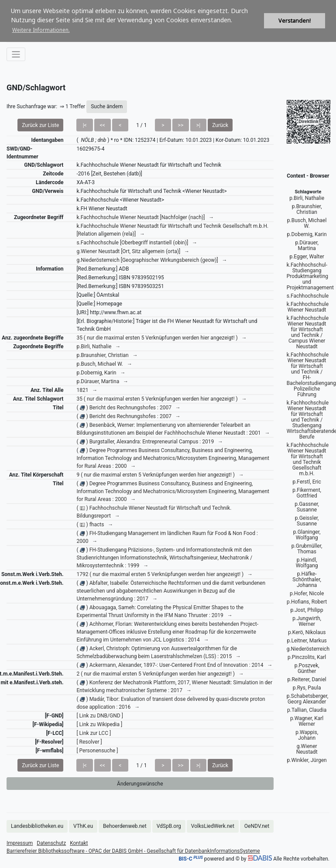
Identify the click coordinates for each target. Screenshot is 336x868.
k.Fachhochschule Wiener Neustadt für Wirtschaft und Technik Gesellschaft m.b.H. (308, 459)
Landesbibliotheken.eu (37, 826)
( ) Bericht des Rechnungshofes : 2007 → (128, 408)
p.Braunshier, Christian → (107, 355)
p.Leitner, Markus (307, 641)
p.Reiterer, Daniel (307, 679)
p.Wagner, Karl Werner (307, 721)
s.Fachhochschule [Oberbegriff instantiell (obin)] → (137, 243)
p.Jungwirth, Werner (307, 621)
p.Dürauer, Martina (307, 245)
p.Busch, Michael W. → (104, 364)
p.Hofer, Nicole (307, 594)
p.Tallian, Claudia (307, 710)
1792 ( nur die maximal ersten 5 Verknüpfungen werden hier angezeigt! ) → (165, 574)
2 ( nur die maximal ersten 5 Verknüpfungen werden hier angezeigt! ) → (160, 674)
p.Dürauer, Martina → (102, 381)
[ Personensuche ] (97, 751)
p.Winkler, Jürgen (307, 760)
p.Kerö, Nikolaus (307, 632)
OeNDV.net (257, 826)
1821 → (87, 390)
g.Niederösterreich (308, 649)
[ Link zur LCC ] (94, 733)
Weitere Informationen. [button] (41, 30)
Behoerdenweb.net (125, 826)
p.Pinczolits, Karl (307, 657)
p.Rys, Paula (307, 688)
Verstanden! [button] (295, 21)
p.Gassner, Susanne (307, 507)
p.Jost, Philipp (307, 610)
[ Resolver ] (89, 742)
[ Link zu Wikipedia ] (99, 724)
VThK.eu (83, 826)
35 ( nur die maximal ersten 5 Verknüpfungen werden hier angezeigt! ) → (161, 338)
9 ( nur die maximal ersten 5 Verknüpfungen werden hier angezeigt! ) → (160, 475)
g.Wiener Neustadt (307, 749)
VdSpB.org (169, 826)
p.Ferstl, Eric (307, 482)
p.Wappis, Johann (307, 735)
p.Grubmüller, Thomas (307, 549)
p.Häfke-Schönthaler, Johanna (307, 580)
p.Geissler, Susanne (307, 521)
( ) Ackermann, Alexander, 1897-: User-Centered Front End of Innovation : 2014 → (174, 665)
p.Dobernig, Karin (307, 234)
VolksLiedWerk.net (213, 826)
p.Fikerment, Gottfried (307, 493)
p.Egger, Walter (307, 257)
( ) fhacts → (95, 525)
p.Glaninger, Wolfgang (307, 535)
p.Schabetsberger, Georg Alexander (308, 699)
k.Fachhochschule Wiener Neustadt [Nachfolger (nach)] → (145, 217)
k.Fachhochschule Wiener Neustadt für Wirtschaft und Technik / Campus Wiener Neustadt (308, 332)
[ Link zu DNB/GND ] (99, 716)
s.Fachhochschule (308, 296)
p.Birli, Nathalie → (98, 347)
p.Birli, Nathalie (307, 198)
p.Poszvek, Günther (307, 668)
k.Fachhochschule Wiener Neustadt (308, 307)
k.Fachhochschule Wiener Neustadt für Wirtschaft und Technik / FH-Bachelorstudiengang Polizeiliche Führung (311, 375)
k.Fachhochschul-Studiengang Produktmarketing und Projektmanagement (310, 276)
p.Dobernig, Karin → (101, 373)
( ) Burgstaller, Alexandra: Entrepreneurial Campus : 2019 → (150, 442)
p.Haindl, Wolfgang (307, 563)
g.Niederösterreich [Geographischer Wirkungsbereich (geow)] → (152, 260)
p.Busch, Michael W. (307, 223)
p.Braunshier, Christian (307, 209)
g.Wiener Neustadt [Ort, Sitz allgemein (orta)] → (133, 251)
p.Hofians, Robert (307, 602)
